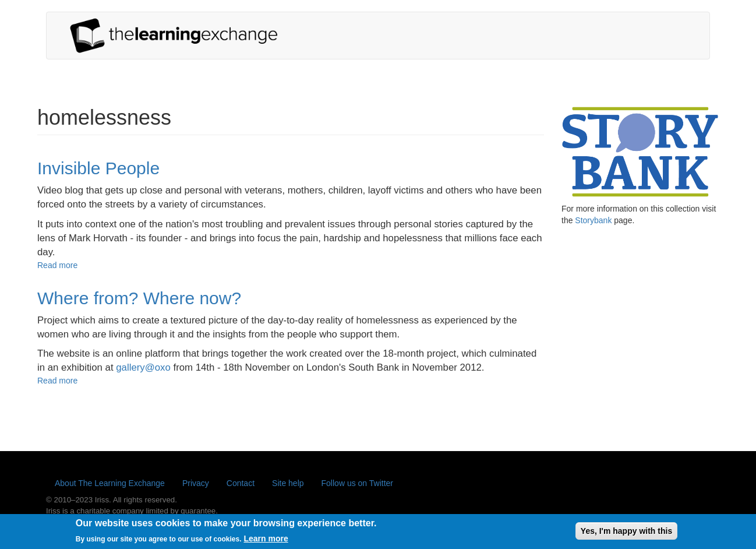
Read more (57, 265)
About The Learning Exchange (110, 483)
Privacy (196, 483)
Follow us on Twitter (357, 483)
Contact (241, 483)
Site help (288, 483)
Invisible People (98, 168)
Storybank (593, 220)
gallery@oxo (143, 367)
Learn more (266, 541)
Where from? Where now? (139, 298)
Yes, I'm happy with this (626, 533)
